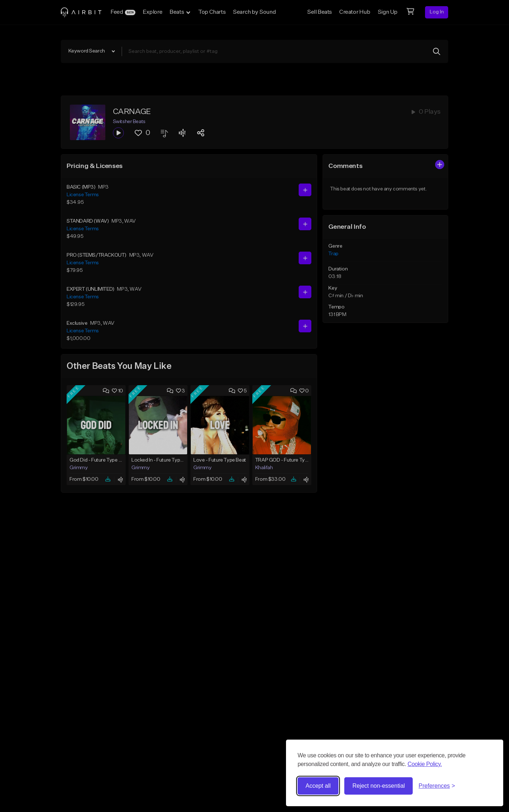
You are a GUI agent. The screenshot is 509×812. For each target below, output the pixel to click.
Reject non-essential (378, 786)
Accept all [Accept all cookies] (318, 786)
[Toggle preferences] (437, 786)
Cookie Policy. (425, 764)
